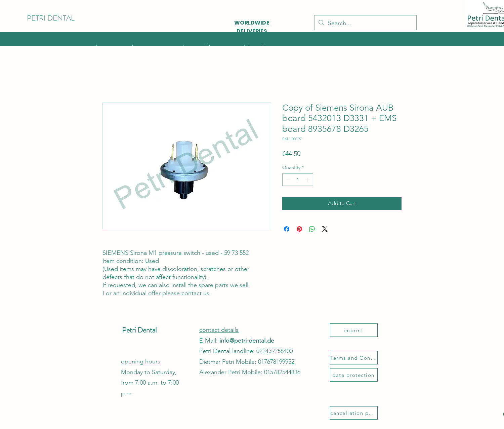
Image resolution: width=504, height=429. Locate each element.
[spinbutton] (298, 180)
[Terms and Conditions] (354, 358)
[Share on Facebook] (287, 229)
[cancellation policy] (354, 413)
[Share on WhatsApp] (312, 229)
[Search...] (365, 24)
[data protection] (354, 375)
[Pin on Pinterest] (299, 229)
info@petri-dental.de (247, 341)
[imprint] (354, 330)
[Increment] (308, 180)
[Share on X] (325, 229)
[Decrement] (287, 180)
